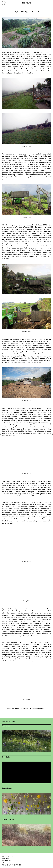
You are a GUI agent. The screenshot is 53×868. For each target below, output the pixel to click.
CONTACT (6, 859)
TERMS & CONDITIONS (11, 865)
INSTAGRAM (7, 861)
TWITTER (6, 863)
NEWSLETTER (8, 856)
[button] (1, 434)
